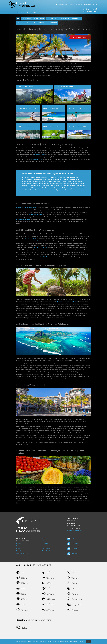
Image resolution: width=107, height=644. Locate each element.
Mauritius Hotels (40, 155)
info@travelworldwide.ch (74, 531)
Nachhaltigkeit (46, 551)
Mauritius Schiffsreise (23, 219)
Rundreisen (39, 23)
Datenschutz (45, 541)
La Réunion (31, 13)
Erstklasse (51, 19)
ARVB (43, 538)
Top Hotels (26, 19)
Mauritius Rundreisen (36, 215)
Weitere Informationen (77, 642)
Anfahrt (18, 548)
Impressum (45, 543)
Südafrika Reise (45, 257)
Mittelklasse (39, 19)
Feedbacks (87, 4)
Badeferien (76, 19)
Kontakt (95, 4)
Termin (18, 546)
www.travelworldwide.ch (74, 533)
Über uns (79, 4)
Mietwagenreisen (25, 23)
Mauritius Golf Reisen (40, 248)
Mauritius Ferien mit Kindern (67, 302)
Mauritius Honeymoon (37, 241)
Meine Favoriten (63, 4)
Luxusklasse (64, 19)
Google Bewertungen (22, 553)
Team (72, 4)
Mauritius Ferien (37, 159)
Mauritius (20, 13)
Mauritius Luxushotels (30, 239)
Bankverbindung (46, 548)
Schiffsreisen (52, 23)
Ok (88, 642)
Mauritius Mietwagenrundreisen (27, 208)
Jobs (43, 546)
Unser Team (20, 551)
